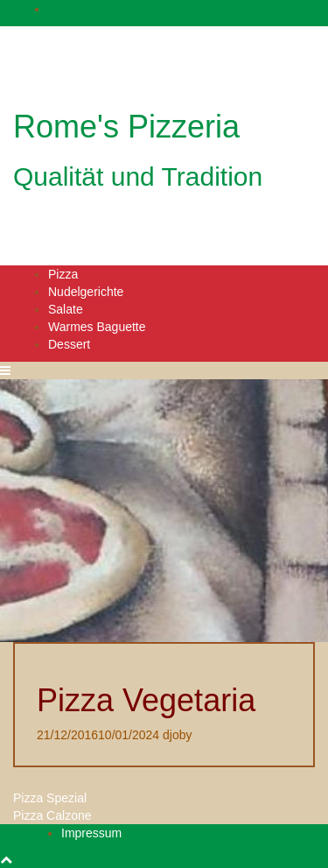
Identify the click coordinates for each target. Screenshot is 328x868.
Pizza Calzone (52, 815)
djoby (177, 735)
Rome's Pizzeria (126, 127)
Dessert (69, 344)
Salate (66, 309)
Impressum (91, 833)
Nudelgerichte (86, 292)
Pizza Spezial (50, 798)
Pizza (63, 274)
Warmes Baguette (97, 327)
